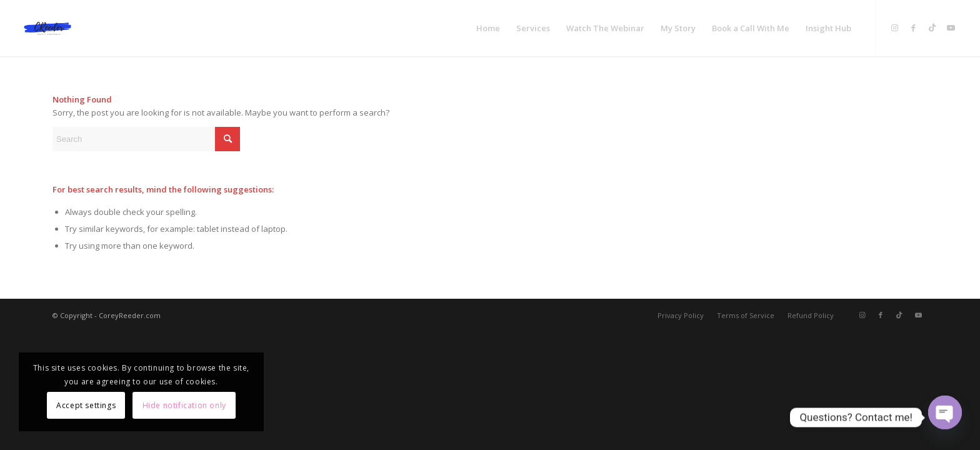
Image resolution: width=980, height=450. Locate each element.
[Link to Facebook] (914, 27)
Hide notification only (184, 405)
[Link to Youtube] (951, 27)
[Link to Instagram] (895, 27)
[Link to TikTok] (932, 27)
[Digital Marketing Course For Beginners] (47, 28)
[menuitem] (488, 28)
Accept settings (86, 405)
